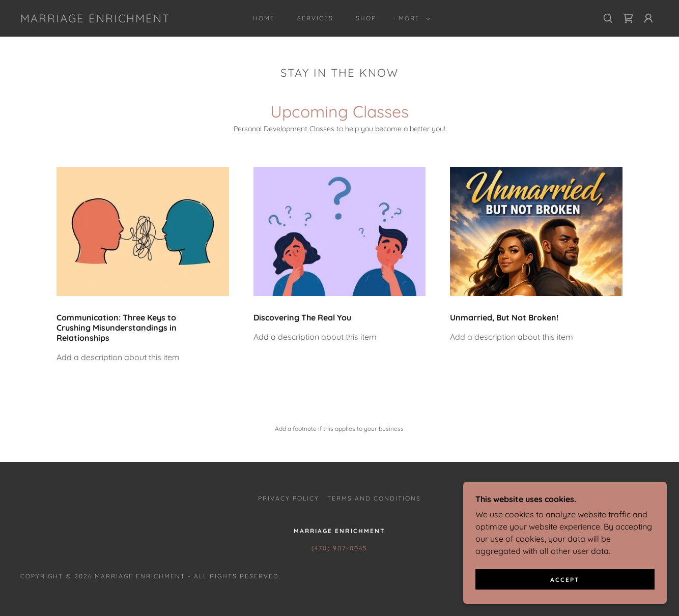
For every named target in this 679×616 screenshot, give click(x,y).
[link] (95, 19)
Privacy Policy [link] (289, 498)
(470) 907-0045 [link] (339, 548)
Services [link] (315, 18)
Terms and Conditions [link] (374, 498)
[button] (412, 18)
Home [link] (264, 18)
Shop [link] (366, 18)
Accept (565, 580)
